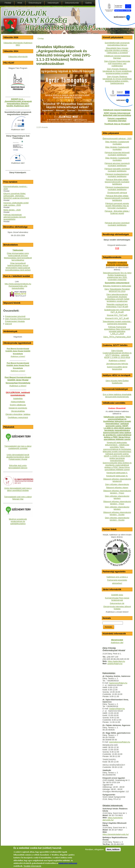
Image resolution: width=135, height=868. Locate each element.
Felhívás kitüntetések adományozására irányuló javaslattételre (15, 217)
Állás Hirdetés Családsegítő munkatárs (117, 143)
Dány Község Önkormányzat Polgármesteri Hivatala (17, 320)
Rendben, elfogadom (94, 851)
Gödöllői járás (117, 595)
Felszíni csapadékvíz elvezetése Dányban (117, 120)
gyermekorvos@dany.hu (120, 742)
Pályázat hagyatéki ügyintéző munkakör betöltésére (117, 170)
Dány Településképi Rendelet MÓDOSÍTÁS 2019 (117, 290)
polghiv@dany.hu (115, 664)
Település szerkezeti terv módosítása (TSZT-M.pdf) (117, 305)
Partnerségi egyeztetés (117, 580)
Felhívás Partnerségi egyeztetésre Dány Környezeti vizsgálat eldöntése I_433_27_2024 (117, 330)
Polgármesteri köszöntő (15, 316)
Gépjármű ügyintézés (18, 408)
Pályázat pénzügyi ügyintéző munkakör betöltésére (117, 224)
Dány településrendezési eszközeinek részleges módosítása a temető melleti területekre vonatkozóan (117, 298)
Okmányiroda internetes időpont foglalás (117, 608)
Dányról (8, 324)
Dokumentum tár (117, 603)
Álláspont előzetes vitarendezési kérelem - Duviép (117, 513)
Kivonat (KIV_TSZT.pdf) (117, 315)
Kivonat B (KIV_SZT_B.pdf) (117, 318)
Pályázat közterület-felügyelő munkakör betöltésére (117, 154)
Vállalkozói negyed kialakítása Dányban (117, 57)
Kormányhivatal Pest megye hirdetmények (117, 599)
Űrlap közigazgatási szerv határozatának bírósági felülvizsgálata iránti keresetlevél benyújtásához (18, 257)
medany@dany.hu (117, 709)
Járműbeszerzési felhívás (117, 364)
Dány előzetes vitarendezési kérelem (117, 497)
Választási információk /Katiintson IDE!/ (18, 44)
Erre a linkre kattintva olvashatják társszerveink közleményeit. (117, 396)
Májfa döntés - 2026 (12, 210)
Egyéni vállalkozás (18, 405)
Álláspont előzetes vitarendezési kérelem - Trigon (117, 492)
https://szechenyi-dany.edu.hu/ (113, 819)
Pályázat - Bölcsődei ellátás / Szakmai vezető (117, 212)
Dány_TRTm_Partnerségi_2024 (117, 337)
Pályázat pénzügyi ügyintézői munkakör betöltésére (117, 164)
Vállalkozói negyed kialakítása (117, 110)
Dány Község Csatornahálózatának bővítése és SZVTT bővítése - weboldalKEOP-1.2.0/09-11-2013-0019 (117, 354)
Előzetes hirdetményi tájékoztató (117, 286)
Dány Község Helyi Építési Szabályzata (117, 382)
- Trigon (121, 504)
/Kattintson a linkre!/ (117, 360)
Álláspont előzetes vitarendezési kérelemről (117, 480)
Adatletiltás (18, 398)
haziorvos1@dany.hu (118, 683)
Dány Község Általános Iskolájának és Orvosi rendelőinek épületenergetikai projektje (117, 71)
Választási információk (18, 57)
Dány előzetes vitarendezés (117, 484)
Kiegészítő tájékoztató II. (117, 473)
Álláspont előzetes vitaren (117, 488)
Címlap (41, 39)
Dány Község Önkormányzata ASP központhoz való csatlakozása (117, 63)
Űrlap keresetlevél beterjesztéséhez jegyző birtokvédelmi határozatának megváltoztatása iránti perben (18, 267)
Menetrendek (117, 640)
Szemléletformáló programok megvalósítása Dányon (117, 44)
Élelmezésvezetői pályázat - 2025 (117, 139)
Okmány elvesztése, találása (18, 414)
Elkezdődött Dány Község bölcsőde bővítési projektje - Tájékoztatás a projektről (117, 50)
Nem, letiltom (113, 851)
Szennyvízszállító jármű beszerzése (117, 368)
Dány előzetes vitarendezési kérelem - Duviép (117, 519)
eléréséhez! (117, 583)
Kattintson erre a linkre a (117, 577)
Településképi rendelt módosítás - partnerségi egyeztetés (117, 323)
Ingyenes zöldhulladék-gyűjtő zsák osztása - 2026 (16, 204)
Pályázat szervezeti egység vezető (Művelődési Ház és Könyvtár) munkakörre (117, 206)
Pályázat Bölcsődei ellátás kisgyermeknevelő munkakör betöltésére (117, 182)
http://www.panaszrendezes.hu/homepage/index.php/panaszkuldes (18, 286)
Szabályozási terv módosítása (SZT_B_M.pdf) (117, 311)
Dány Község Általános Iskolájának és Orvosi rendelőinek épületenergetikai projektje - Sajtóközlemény (117, 80)
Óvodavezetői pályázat (117, 193)
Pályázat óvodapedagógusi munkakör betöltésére (117, 175)
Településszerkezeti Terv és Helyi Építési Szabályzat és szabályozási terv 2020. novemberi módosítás (117, 276)
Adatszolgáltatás (18, 402)
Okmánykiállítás (18, 411)
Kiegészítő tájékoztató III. (117, 476)
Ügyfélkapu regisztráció (18, 417)
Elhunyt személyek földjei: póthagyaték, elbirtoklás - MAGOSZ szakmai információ (16, 196)
